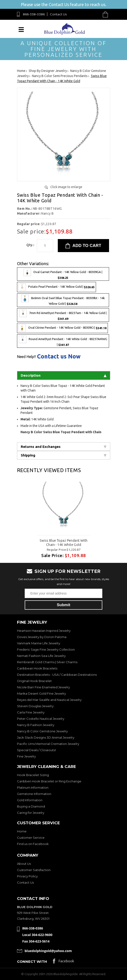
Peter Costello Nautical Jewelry (41, 719)
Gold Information (30, 800)
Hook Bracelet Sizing (33, 775)
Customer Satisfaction (34, 870)
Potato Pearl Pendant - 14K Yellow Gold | (57, 287)
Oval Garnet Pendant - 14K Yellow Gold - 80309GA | (63, 274)
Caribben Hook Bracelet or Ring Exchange (49, 781)
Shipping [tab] (64, 455)
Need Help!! (26, 357)
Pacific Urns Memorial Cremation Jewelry (48, 744)
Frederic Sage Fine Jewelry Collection (46, 649)
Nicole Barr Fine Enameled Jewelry (43, 687)
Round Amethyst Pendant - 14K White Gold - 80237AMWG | (63, 341)
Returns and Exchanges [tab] (64, 447)
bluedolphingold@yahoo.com (48, 951)
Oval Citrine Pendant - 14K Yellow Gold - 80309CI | (62, 328)
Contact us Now (59, 357)
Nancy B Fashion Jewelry (36, 725)
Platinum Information (33, 787)
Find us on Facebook (33, 844)
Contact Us (58, 14)
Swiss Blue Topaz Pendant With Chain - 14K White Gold (63, 543)
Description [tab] (64, 375)
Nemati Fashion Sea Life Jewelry (41, 656)
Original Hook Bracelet (34, 681)
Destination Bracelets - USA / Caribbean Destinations (57, 675)
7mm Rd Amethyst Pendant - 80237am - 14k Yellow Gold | (63, 315)
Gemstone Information (34, 794)
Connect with (32, 961)
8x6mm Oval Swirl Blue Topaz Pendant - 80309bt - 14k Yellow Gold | (63, 300)
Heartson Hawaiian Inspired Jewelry (44, 631)
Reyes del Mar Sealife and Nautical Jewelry (49, 700)
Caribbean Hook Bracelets (37, 668)
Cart (106, 14)
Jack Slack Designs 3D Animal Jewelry (46, 737)
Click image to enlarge (66, 187)
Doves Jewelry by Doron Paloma (42, 637)
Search (94, 14)
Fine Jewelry (26, 756)
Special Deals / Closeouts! (36, 750)
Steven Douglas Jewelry (35, 706)
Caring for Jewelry (31, 813)
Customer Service (31, 838)
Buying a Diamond (31, 806)
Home (22, 831)
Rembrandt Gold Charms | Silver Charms (47, 662)
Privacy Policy (27, 876)
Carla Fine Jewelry (31, 712)
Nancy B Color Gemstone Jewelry (42, 731)
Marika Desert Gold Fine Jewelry (41, 693)
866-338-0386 (34, 14)
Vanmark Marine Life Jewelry (39, 643)
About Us (24, 864)
